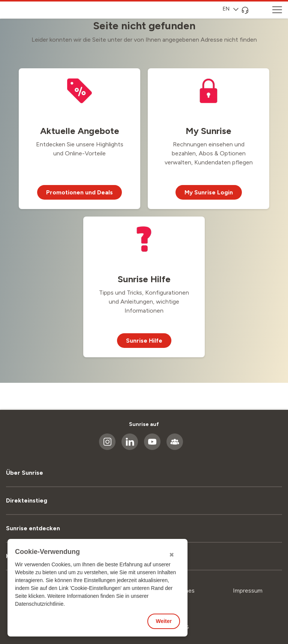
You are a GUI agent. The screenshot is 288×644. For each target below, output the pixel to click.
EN (231, 9)
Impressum (248, 591)
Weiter (164, 621)
